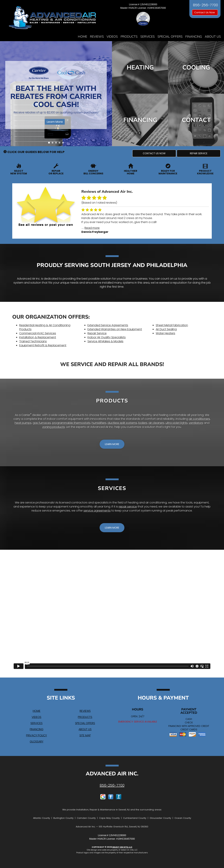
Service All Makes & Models (105, 341)
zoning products (54, 427)
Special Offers (170, 37)
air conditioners (199, 419)
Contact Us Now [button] (205, 12)
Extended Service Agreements (108, 325)
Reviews (97, 37)
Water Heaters (165, 333)
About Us (213, 37)
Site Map (85, 735)
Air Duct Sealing (166, 329)
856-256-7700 (112, 785)
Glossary (37, 742)
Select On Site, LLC (122, 847)
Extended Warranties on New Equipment (115, 329)
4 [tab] (60, 144)
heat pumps (23, 423)
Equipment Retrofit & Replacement (43, 345)
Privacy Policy (36, 735)
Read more (92, 228)
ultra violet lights (177, 423)
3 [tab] (57, 144)
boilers (143, 423)
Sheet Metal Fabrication (172, 325)
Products (129, 37)
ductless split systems (122, 423)
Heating (140, 67)
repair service (128, 507)
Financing (194, 37)
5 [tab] (64, 144)
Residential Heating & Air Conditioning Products (45, 327)
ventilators (196, 423)
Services (148, 37)
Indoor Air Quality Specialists (107, 337)
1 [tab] (50, 144)
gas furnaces (42, 423)
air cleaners (156, 423)
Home (83, 37)
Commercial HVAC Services (38, 333)
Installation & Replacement (38, 337)
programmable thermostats (71, 423)
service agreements (97, 511)
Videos (112, 37)
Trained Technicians (33, 341)
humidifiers (99, 423)
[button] (154, 153)
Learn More (55, 122)
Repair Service (97, 333)
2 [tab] (53, 144)
